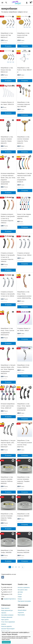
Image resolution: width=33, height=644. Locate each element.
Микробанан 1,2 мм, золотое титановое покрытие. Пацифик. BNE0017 (24, 480)
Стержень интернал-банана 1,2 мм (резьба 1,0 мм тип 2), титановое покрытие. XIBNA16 (8, 257)
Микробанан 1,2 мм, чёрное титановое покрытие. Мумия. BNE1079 (7, 140)
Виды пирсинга (5, 608)
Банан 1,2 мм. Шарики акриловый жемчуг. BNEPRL (24, 216)
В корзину (8, 46)
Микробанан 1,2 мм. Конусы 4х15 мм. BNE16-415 (23, 35)
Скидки (20, 597)
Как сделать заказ (23, 590)
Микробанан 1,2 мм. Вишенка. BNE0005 (23, 551)
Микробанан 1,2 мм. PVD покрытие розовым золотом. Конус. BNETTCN (25, 444)
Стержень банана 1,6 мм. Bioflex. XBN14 (24, 329)
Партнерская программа (24, 601)
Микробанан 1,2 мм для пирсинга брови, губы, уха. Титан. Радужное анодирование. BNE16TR (8, 369)
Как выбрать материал (7, 615)
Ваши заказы (21, 615)
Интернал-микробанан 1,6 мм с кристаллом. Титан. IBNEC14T (8, 406)
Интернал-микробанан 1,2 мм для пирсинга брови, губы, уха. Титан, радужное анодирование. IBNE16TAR (8, 179)
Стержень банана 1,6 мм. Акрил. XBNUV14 (7, 103)
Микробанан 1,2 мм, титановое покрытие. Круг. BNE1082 (24, 104)
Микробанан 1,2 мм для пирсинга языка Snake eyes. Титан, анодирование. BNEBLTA (25, 178)
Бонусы (20, 599)
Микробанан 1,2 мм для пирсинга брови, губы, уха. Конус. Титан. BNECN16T (8, 444)
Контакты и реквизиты (24, 587)
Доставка (20, 592)
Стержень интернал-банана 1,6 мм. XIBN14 (24, 254)
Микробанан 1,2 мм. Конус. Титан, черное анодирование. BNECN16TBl (24, 407)
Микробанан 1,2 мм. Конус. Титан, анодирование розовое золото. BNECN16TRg (24, 295)
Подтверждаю (6, 642)
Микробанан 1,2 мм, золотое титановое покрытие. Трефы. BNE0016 (7, 517)
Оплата (20, 594)
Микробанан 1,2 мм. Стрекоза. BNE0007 (23, 515)
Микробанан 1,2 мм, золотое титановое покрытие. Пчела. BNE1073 (23, 140)
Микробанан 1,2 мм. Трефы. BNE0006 (7, 551)
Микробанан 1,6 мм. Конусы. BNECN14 (23, 366)
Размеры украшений (7, 617)
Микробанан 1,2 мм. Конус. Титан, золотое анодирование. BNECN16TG (7, 332)
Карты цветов (5, 620)
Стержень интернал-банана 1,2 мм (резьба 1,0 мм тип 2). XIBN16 (8, 294)
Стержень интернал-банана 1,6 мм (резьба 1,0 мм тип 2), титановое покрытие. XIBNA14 (8, 218)
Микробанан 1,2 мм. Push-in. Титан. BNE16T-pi (25, 70)
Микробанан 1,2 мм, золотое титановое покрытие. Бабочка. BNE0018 (7, 480)
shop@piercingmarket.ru (10, 599)
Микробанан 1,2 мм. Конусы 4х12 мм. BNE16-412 (7, 70)
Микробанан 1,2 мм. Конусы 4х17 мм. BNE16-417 (7, 35)
